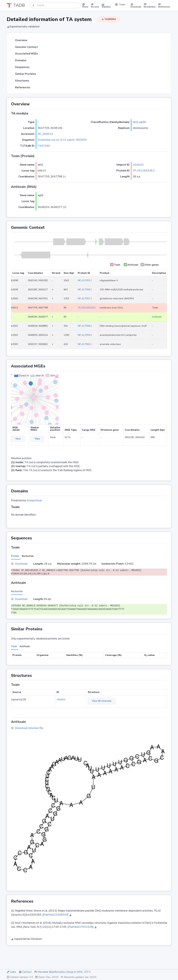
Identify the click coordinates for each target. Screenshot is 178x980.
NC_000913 (45, 134)
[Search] (56, 5)
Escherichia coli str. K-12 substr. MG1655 (62, 140)
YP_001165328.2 (144, 171)
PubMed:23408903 (55, 915)
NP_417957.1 (85, 299)
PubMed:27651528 (81, 927)
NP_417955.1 (85, 280)
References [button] (164, 5)
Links (13, 972)
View (18, 439)
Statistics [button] (106, 5)
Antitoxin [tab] (25, 646)
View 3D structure (102, 701)
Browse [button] (95, 5)
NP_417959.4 (85, 335)
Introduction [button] (150, 5)
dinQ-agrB (139, 122)
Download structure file (27, 728)
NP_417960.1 (85, 344)
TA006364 (108, 19)
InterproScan (34, 500)
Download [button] (136, 5)
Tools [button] (120, 5)
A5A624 (138, 165)
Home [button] (85, 5)
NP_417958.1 (85, 326)
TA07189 (44, 146)
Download (19, 564)
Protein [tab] (15, 556)
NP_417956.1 (85, 290)
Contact (27, 972)
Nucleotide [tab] (28, 556)
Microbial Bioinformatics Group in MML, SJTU (64, 972)
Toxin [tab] (14, 646)
